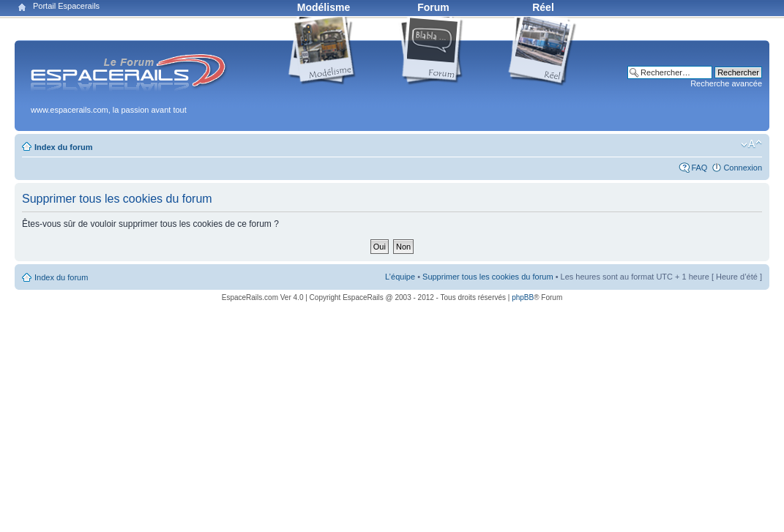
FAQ (699, 168)
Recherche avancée (726, 83)
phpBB (523, 297)
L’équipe (400, 277)
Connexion (743, 168)
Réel (543, 7)
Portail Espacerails (66, 6)
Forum (433, 7)
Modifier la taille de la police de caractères (751, 144)
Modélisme (324, 7)
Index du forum (63, 147)
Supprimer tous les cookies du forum (488, 277)
